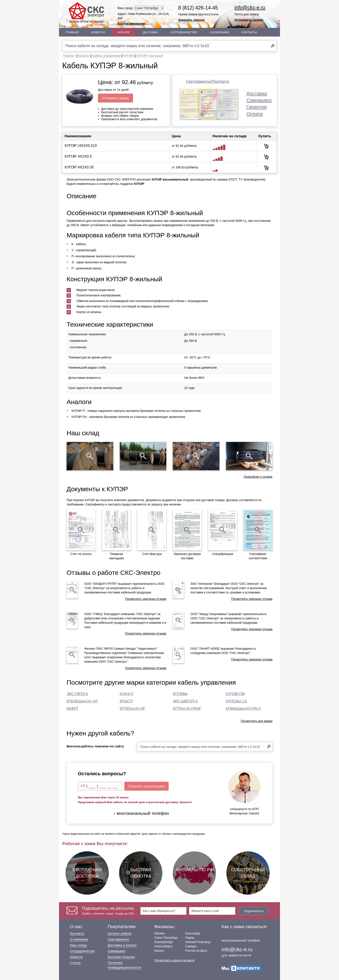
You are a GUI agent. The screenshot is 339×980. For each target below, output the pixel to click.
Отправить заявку (249, 20)
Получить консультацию (146, 786)
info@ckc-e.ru (250, 8)
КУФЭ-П (127, 694)
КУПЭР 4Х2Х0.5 (78, 156)
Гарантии (257, 107)
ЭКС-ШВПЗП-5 (185, 701)
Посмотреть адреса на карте (174, 960)
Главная (72, 32)
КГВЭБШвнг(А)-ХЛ (82, 701)
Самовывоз (259, 100)
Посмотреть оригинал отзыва (146, 599)
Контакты (249, 32)
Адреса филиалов (131, 24)
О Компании (219, 32)
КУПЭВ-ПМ (235, 694)
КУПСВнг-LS (237, 701)
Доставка (150, 32)
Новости (98, 32)
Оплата (255, 114)
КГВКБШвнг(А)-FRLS (243, 709)
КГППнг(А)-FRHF (187, 709)
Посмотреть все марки (257, 721)
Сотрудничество (184, 32)
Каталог (124, 32)
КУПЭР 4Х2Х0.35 (79, 167)
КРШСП (126, 701)
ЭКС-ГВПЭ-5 (77, 694)
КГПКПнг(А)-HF (133, 709)
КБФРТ (72, 709)
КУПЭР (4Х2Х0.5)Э (81, 146)
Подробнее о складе (258, 477)
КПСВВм (180, 694)
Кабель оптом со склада (86, 13)
